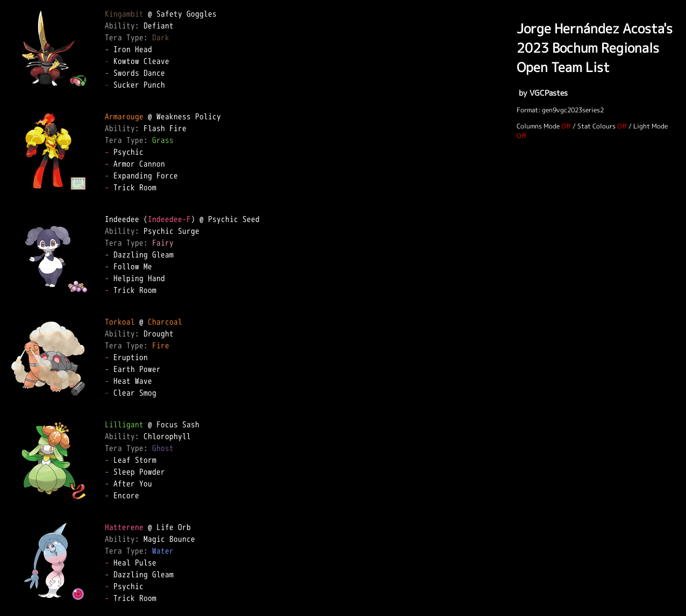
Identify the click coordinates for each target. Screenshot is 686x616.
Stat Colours (596, 126)
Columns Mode (538, 126)
